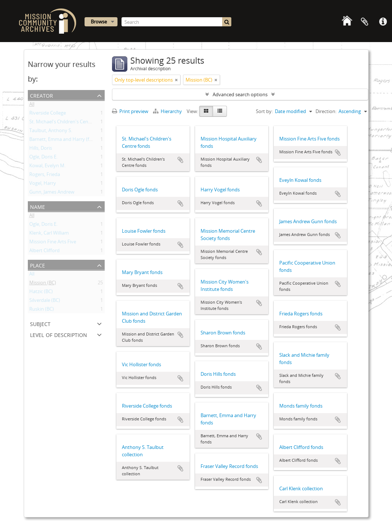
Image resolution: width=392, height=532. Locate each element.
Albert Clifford (44, 252)
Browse (99, 22)
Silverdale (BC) (45, 301)
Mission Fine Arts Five (53, 243)
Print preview (130, 111)
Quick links (383, 22)
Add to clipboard (180, 160)
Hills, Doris (41, 149)
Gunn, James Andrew (52, 193)
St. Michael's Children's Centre (62, 123)
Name (38, 206)
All (32, 105)
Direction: (326, 111)
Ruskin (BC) (42, 310)
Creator (42, 95)
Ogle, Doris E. (43, 158)
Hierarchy (168, 111)
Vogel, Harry (43, 184)
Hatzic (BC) (41, 293)
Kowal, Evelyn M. (47, 167)
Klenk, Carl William (49, 234)
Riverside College (48, 114)
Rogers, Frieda (45, 176)
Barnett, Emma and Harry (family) (66, 141)
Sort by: (264, 111)
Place (38, 265)
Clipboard (365, 22)
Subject (40, 323)
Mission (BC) (43, 284)
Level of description (59, 334)
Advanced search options (240, 94)
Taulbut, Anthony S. (51, 132)
